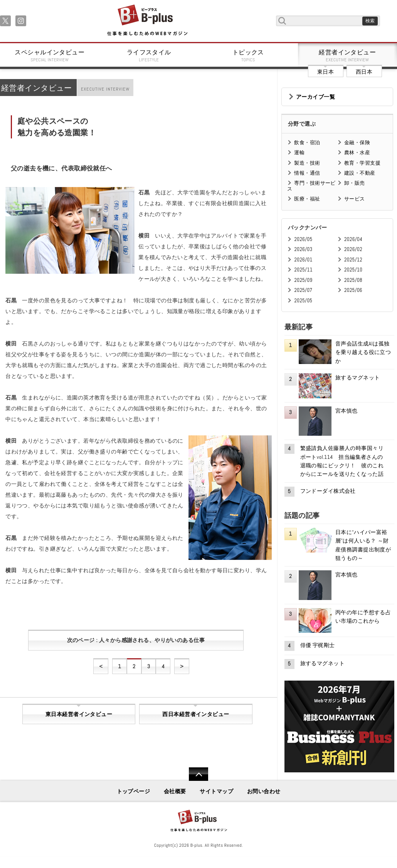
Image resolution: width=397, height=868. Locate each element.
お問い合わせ (264, 791)
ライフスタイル (149, 56)
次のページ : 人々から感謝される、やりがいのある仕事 (136, 640)
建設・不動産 (360, 173)
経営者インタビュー (348, 56)
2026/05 (303, 239)
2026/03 (303, 249)
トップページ (134, 791)
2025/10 (353, 270)
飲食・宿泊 (307, 142)
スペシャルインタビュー (50, 56)
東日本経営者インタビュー (79, 714)
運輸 (299, 153)
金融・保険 (357, 142)
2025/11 (303, 270)
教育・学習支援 (362, 163)
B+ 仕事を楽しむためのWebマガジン (147, 21)
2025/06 (353, 290)
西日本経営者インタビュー (196, 714)
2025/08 (353, 280)
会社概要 (175, 791)
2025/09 (303, 280)
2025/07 (303, 290)
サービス (355, 199)
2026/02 (353, 249)
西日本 (364, 72)
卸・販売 (355, 183)
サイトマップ (216, 791)
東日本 (326, 72)
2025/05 (303, 301)
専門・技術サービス (311, 186)
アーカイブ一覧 (315, 97)
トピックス (248, 56)
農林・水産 (357, 153)
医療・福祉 (307, 199)
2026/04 (353, 239)
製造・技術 (307, 163)
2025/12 (353, 260)
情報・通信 (307, 173)
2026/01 (303, 260)
